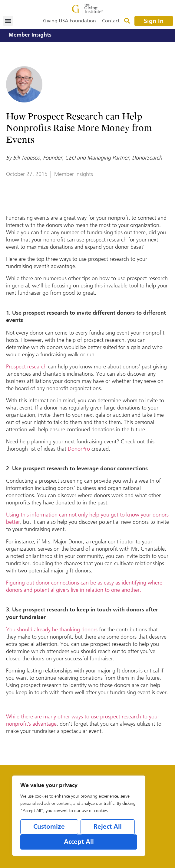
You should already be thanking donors (52, 630)
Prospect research (26, 367)
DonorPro (79, 449)
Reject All (108, 827)
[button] (8, 21)
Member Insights (30, 35)
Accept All (79, 842)
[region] (79, 816)
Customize (49, 827)
